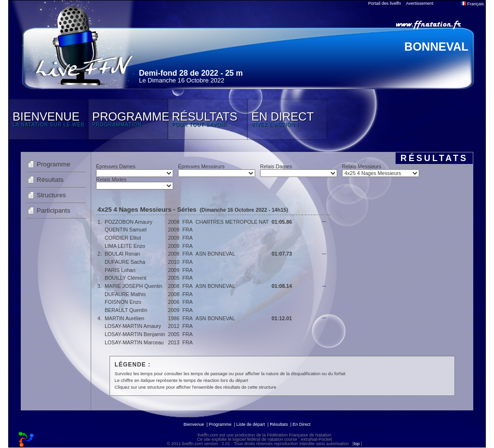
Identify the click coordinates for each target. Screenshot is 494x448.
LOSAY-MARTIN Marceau (134, 342)
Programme (54, 164)
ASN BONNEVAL (215, 254)
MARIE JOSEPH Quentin (134, 286)
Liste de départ (251, 424)
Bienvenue (194, 424)
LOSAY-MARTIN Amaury (133, 326)
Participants (54, 210)
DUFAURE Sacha (125, 262)
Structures (51, 195)
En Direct (302, 424)
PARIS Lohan (120, 270)
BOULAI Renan (122, 254)
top (357, 444)
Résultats (50, 180)
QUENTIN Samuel (126, 230)
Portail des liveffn (384, 3)
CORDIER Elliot (123, 238)
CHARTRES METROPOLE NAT (232, 222)
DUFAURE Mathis (125, 294)
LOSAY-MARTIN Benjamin (135, 334)
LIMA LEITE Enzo (125, 246)
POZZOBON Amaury (129, 222)
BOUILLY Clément (126, 278)
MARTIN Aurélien (124, 318)
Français (472, 4)
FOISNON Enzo (123, 302)
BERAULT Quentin (126, 310)
